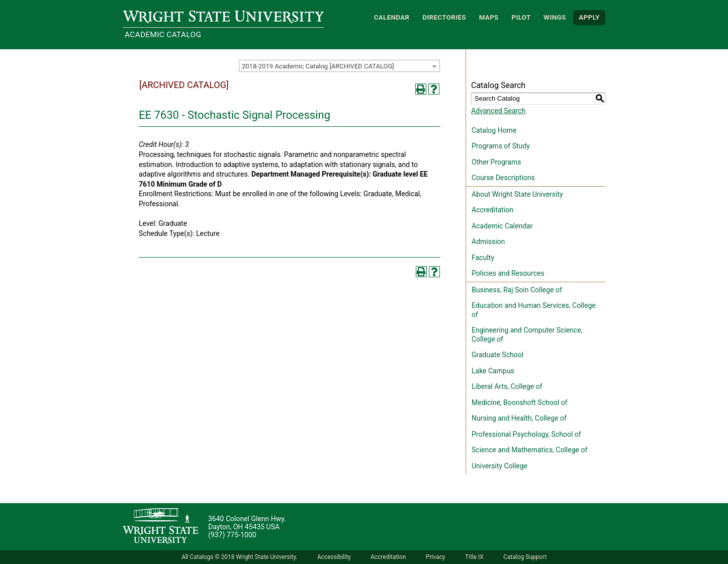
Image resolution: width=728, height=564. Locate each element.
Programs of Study (501, 146)
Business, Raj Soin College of (517, 290)
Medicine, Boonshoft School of (519, 402)
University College (499, 466)
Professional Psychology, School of (526, 434)
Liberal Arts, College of (507, 386)
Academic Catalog (163, 35)
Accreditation (492, 210)
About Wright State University (517, 194)
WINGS (555, 17)
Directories (444, 17)
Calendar (392, 17)
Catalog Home (494, 130)
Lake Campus (493, 371)
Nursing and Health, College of (519, 418)
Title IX (474, 557)
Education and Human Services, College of (534, 310)
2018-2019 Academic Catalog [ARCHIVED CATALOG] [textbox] (318, 66)
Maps (489, 17)
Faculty (483, 258)
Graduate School (497, 355)
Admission (488, 241)
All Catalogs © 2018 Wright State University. (240, 557)
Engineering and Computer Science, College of (527, 335)
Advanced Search (498, 111)
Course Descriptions (503, 178)
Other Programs (496, 162)
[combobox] (339, 66)
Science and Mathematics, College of (529, 450)
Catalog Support (525, 557)
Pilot (521, 17)
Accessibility (334, 557)
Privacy (435, 557)
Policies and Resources (508, 273)
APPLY (589, 17)
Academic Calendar (502, 226)
